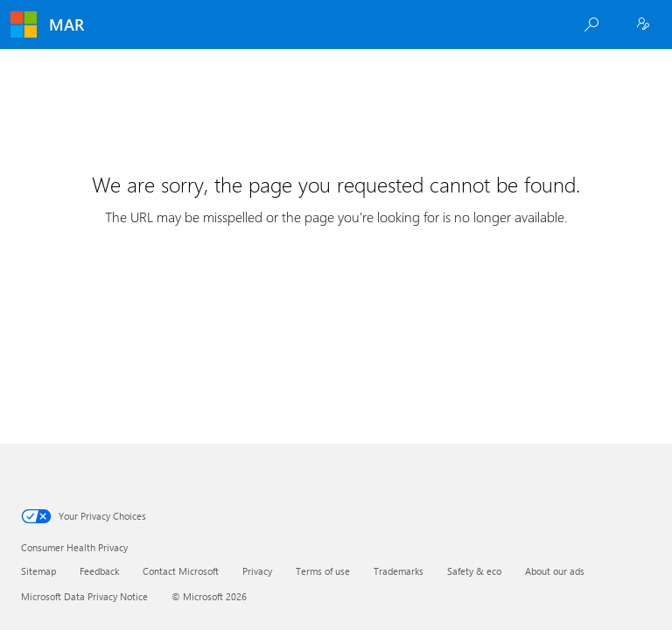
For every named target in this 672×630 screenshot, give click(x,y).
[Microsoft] (24, 24)
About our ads (555, 571)
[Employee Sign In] (643, 24)
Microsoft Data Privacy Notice (84, 596)
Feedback (99, 571)
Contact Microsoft (181, 571)
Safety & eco (474, 571)
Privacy (257, 571)
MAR (66, 24)
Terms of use (323, 571)
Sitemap (38, 571)
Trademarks (399, 571)
